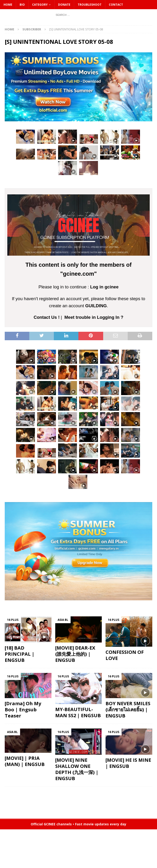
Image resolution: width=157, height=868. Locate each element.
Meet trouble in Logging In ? (94, 317)
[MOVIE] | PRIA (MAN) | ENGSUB (25, 761)
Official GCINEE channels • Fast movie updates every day (78, 824)
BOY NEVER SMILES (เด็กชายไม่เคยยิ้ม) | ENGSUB (128, 710)
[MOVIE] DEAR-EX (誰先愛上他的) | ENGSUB (75, 654)
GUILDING (96, 306)
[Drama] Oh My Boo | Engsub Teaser (23, 710)
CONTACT (116, 5)
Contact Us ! (47, 317)
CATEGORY (40, 5)
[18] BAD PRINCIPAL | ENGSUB (20, 654)
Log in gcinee (104, 287)
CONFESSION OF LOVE (125, 655)
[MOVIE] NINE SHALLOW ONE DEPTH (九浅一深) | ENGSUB (77, 769)
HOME (8, 5)
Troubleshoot (90, 5)
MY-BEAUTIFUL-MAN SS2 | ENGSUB (78, 712)
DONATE (64, 5)
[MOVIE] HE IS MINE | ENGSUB (128, 763)
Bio (22, 5)
